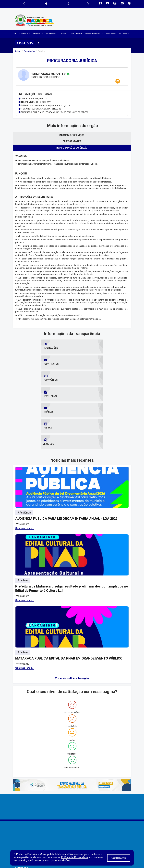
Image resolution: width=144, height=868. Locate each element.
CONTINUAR (119, 858)
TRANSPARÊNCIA (76, 34)
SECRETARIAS (51, 34)
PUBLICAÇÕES (111, 34)
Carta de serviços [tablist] (72, 135)
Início (18, 51)
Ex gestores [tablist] (72, 141)
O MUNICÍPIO (38, 34)
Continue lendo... (25, 480)
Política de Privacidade (74, 857)
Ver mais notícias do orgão (72, 630)
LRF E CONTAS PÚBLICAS (94, 34)
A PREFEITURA (24, 34)
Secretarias (29, 51)
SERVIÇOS (63, 34)
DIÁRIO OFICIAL (124, 34)
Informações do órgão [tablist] (72, 148)
